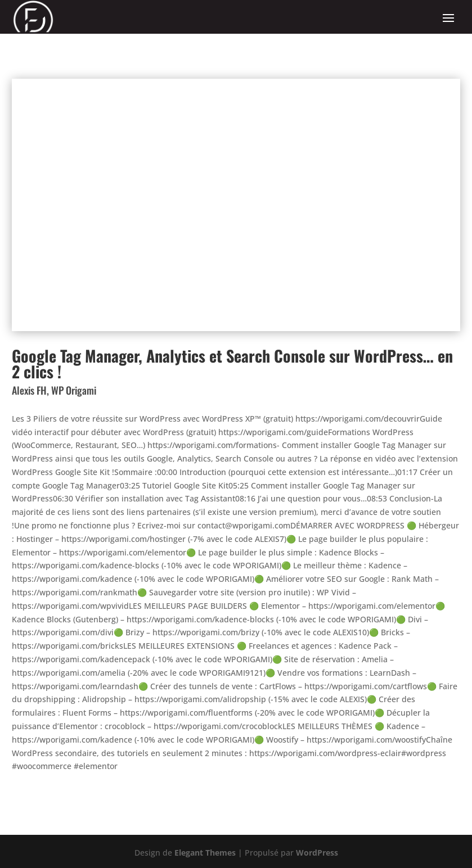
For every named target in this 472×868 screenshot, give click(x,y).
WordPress (317, 853)
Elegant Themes (205, 853)
